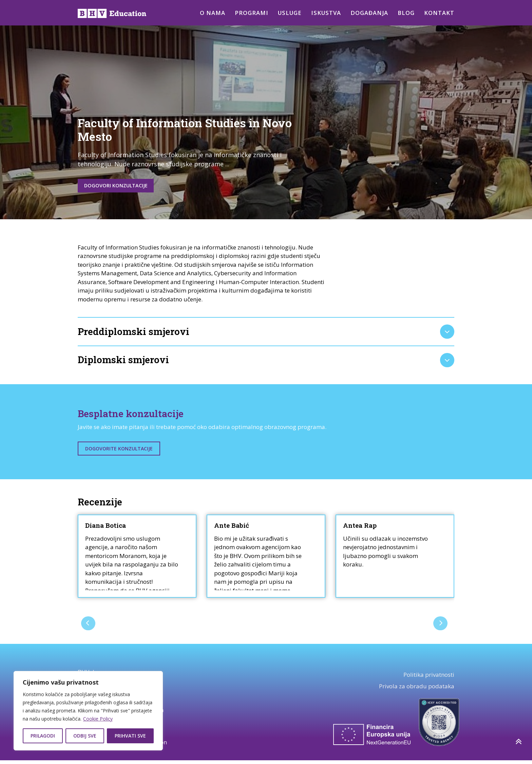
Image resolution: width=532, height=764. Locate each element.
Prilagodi (43, 736)
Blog (406, 13)
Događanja (369, 13)
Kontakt (439, 13)
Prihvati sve (130, 736)
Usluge (287, 13)
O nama (209, 13)
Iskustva (325, 13)
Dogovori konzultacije (123, 187)
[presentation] (89, 627)
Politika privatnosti (429, 679)
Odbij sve (85, 736)
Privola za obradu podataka (417, 690)
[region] (88, 711)
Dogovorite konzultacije (119, 452)
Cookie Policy (98, 719)
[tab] (266, 334)
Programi (248, 13)
